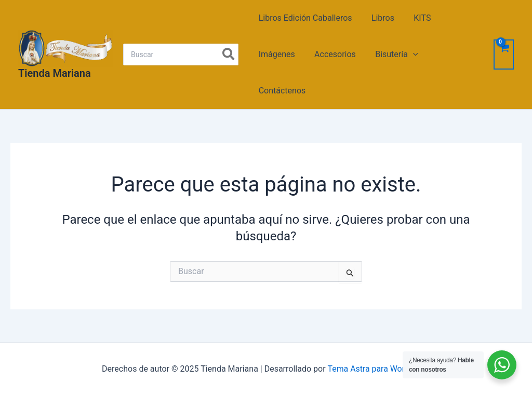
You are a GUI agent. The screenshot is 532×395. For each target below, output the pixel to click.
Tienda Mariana (55, 73)
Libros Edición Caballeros (304, 18)
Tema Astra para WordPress (379, 369)
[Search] (229, 55)
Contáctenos (281, 91)
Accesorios (331, 54)
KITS (415, 18)
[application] (406, 55)
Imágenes (275, 54)
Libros (379, 18)
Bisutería (390, 55)
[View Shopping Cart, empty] (504, 55)
